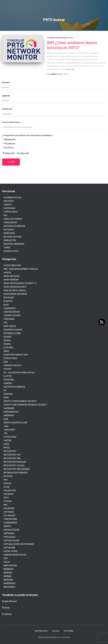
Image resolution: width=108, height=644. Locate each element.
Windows (8, 580)
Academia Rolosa (13, 198)
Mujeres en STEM (12, 237)
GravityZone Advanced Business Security (25, 405)
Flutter (8, 376)
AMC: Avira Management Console (21, 269)
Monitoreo (9, 233)
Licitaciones (10, 437)
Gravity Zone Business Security (20, 401)
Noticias (8, 476)
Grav (6, 398)
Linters (7, 440)
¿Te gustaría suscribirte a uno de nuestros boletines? (27, 135)
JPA (5, 433)
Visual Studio (11, 551)
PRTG (71, 38)
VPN (6, 558)
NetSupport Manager (15, 462)
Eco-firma (69, 631)
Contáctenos (11, 212)
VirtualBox (9, 537)
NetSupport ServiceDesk (17, 469)
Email (6, 351)
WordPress (10, 583)
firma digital (10, 223)
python (7, 501)
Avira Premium (11, 280)
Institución (7, 109)
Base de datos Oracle (15, 290)
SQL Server (9, 516)
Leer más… (71, 69)
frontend (9, 380)
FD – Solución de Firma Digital (19, 373)
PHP (6, 480)
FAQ (5, 215)
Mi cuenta (9, 230)
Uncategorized (11, 530)
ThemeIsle (65, 637)
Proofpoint (10, 491)
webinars (9, 569)
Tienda (7, 248)
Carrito (8, 205)
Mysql (7, 448)
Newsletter (10, 240)
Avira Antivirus (12, 276)
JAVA (6, 426)
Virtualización (11, 541)
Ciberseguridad (12, 312)
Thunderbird (10, 523)
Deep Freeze (10, 326)
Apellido (6, 96)
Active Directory (12, 265)
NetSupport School (14, 465)
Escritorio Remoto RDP (16, 355)
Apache (7, 273)
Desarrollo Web (12, 333)
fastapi (7, 369)
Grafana (8, 394)
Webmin (7, 576)
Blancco (8, 301)
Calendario (10, 308)
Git (5, 390)
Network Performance (58, 38)
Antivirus (9, 201)
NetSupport (10, 451)
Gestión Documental (14, 226)
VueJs (7, 562)
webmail (8, 573)
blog (6, 305)
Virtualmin (9, 548)
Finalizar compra (13, 219)
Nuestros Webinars (14, 244)
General (8, 383)
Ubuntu (7, 526)
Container (9, 319)
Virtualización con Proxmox (19, 544)
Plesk (7, 487)
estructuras (10, 358)
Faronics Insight (12, 365)
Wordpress (10, 587)
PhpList (8, 483)
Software (9, 512)
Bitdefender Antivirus (15, 294)
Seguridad (9, 508)
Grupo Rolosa (9, 601)
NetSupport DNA (12, 458)
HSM (6, 419)
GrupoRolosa (41, 631)
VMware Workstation (15, 555)
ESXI (6, 362)
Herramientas (11, 412)
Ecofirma (8, 348)
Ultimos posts (11, 251)
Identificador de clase (15, 423)
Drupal (7, 340)
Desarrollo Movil (13, 330)
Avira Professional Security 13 (20, 283)
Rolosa (6, 608)
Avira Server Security (15, 287)
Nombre (6, 82)
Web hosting (10, 566)
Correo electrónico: (12, 122)
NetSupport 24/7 (12, 455)
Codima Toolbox (12, 315)
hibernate (9, 415)
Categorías (10, 208)
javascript (9, 430)
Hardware (9, 408)
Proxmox (8, 494)
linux (6, 444)
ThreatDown (10, 519)
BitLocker (9, 298)
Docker (7, 337)
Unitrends (9, 533)
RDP (5, 505)
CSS (5, 323)
